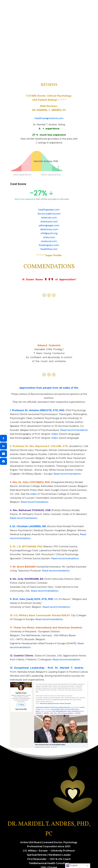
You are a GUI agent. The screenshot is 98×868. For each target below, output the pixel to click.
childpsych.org (49, 233)
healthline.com (49, 249)
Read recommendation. (74, 430)
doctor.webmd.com (49, 214)
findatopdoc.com (49, 245)
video (33, 494)
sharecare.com (49, 222)
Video (55, 434)
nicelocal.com (49, 241)
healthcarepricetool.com (49, 118)
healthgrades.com (49, 210)
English (72, 866)
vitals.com (49, 237)
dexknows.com (49, 229)
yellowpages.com (49, 225)
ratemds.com (49, 218)
